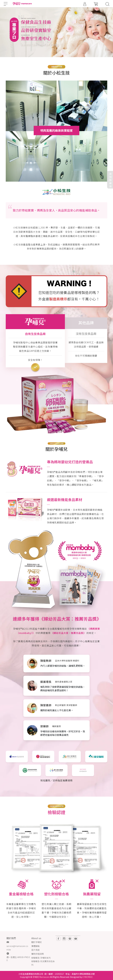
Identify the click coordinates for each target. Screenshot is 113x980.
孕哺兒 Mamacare (41, 977)
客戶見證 (35, 950)
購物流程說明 (38, 954)
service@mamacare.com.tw (17, 948)
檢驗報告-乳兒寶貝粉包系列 (43, 963)
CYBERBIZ (88, 977)
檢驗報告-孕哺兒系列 (41, 958)
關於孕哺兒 (36, 942)
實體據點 (35, 946)
